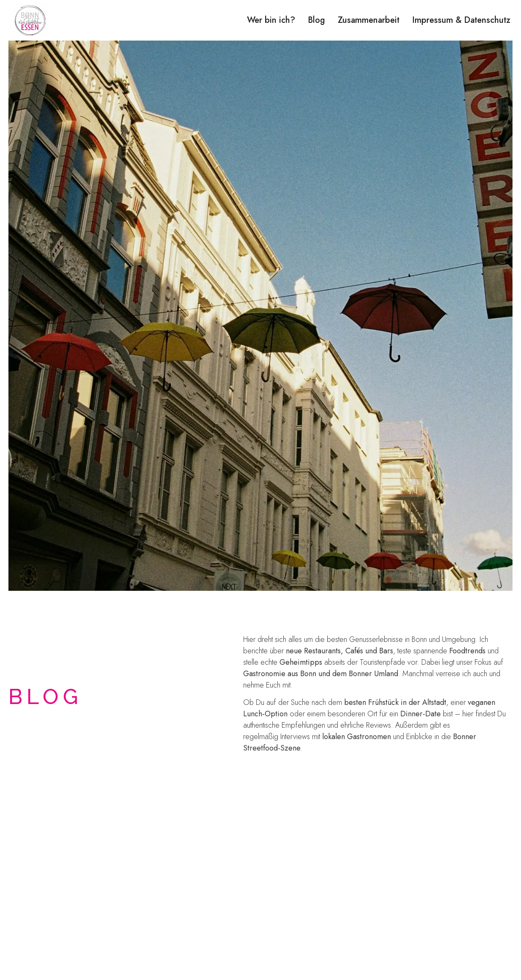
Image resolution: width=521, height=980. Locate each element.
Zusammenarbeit (369, 20)
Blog (316, 20)
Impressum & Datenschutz (461, 20)
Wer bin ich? (271, 20)
